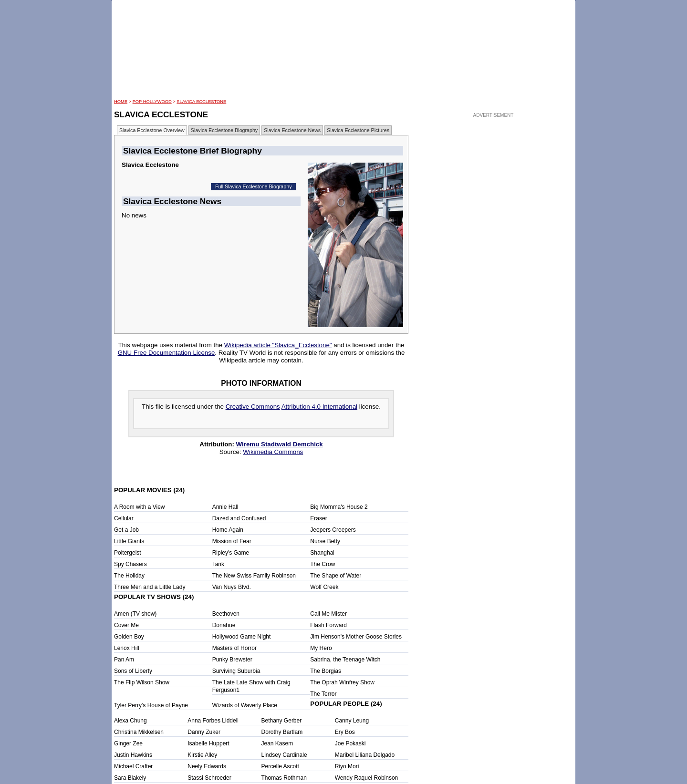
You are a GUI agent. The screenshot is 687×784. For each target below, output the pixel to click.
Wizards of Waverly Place (245, 705)
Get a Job (126, 530)
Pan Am (124, 660)
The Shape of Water (336, 576)
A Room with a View (140, 507)
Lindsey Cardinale (284, 755)
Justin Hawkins (133, 755)
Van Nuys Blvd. (232, 587)
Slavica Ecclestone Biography (224, 130)
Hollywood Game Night (242, 637)
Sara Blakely (130, 778)
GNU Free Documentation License (167, 353)
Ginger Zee (128, 743)
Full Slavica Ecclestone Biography (254, 186)
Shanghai (322, 553)
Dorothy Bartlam (282, 732)
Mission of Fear (232, 541)
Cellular (124, 518)
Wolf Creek (324, 587)
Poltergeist (128, 553)
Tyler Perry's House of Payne (151, 705)
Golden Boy (129, 637)
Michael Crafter (133, 766)
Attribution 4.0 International (319, 407)
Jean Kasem (277, 743)
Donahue (224, 625)
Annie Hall (225, 507)
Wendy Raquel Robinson (367, 778)
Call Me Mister (328, 614)
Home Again (228, 530)
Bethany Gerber (282, 721)
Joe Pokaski (350, 743)
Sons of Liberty (133, 671)
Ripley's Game (231, 553)
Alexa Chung (130, 721)
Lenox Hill (127, 648)
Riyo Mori (347, 766)
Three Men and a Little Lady (150, 587)
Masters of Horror (234, 648)
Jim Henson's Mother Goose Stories (356, 637)
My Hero (321, 648)
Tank (218, 564)
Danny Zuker (204, 732)
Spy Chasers (130, 564)
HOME (121, 102)
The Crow (323, 564)
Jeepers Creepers (333, 530)
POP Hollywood (152, 102)
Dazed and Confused (239, 518)
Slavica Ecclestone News (292, 130)
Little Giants (129, 541)
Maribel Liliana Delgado (365, 755)
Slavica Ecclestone (201, 102)
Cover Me (126, 625)
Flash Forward (328, 625)
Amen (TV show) (135, 614)
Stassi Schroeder (209, 778)
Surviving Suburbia (236, 671)
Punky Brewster (232, 660)
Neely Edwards (207, 766)
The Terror (323, 694)
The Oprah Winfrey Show (342, 682)
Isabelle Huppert (208, 743)
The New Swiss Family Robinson (254, 576)
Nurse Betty (325, 541)
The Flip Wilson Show (142, 682)
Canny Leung (352, 721)
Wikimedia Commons (273, 452)
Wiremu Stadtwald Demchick (280, 444)
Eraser (318, 518)
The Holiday (129, 576)
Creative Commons (253, 407)
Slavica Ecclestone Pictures (358, 130)
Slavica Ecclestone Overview (152, 130)
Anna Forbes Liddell (213, 721)
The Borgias (326, 671)
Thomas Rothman (284, 778)
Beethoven (226, 614)
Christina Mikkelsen (139, 732)
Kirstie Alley (202, 755)
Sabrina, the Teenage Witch (345, 660)
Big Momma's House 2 (339, 507)
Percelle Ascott (280, 766)
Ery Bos (345, 732)
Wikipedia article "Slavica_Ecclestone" (278, 345)
